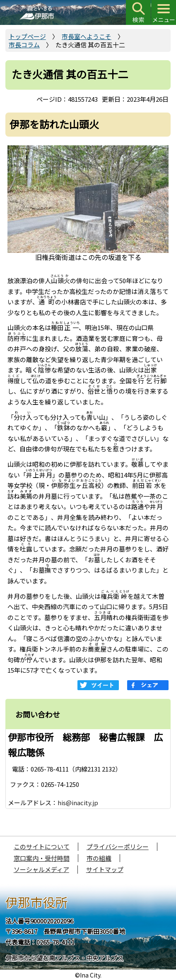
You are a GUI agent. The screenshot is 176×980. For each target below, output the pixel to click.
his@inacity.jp (78, 802)
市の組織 (99, 858)
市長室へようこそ (87, 36)
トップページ (27, 36)
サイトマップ (105, 869)
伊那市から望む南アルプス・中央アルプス (64, 958)
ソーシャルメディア (41, 869)
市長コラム (24, 45)
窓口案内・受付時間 (42, 858)
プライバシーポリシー (118, 846)
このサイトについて (42, 846)
